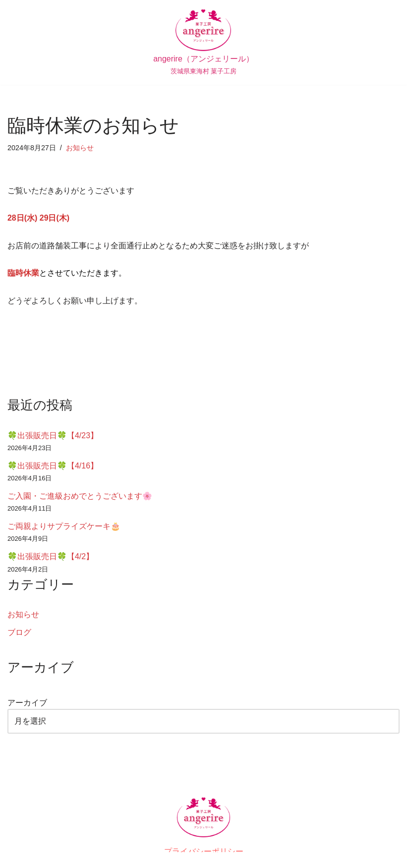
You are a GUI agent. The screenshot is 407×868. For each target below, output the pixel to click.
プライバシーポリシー (204, 852)
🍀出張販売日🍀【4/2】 (51, 557)
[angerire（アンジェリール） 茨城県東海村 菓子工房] (203, 42)
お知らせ (80, 148)
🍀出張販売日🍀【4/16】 (53, 466)
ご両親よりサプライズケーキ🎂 (64, 527)
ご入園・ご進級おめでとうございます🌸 (80, 496)
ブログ (19, 633)
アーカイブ (27, 703)
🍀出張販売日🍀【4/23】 (53, 435)
